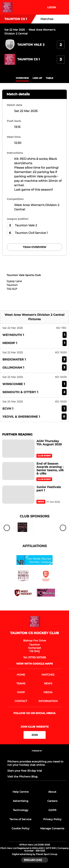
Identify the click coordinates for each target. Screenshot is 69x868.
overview (22, 78)
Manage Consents (52, 828)
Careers (52, 801)
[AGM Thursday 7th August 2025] (18, 449)
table (49, 78)
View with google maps (34, 664)
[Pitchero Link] (37, 756)
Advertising (21, 801)
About (52, 792)
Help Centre (21, 792)
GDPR (52, 810)
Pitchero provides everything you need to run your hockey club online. (35, 763)
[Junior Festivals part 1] (18, 495)
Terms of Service (21, 819)
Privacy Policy (52, 819)
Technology (21, 810)
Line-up (37, 78)
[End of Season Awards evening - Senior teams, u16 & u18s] (18, 471)
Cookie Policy (21, 828)
